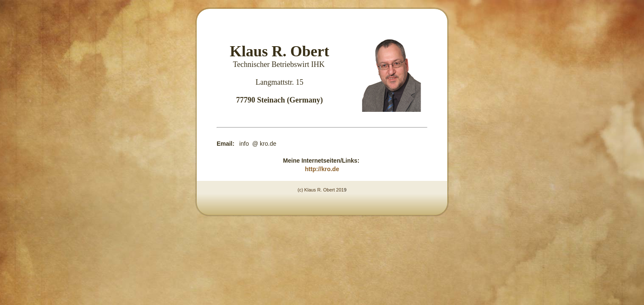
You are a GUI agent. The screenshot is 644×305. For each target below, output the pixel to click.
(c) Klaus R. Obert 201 (321, 190)
